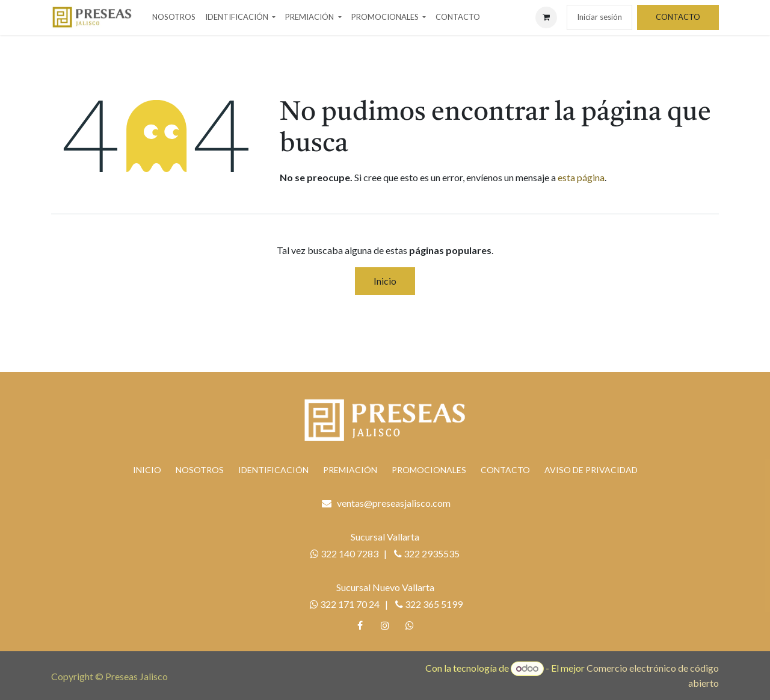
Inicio (385, 281)
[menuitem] (174, 17)
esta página (581, 177)
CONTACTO (678, 17)
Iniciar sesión (599, 17)
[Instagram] (385, 625)
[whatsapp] (410, 625)
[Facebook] (360, 625)
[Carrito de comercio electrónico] (546, 17)
